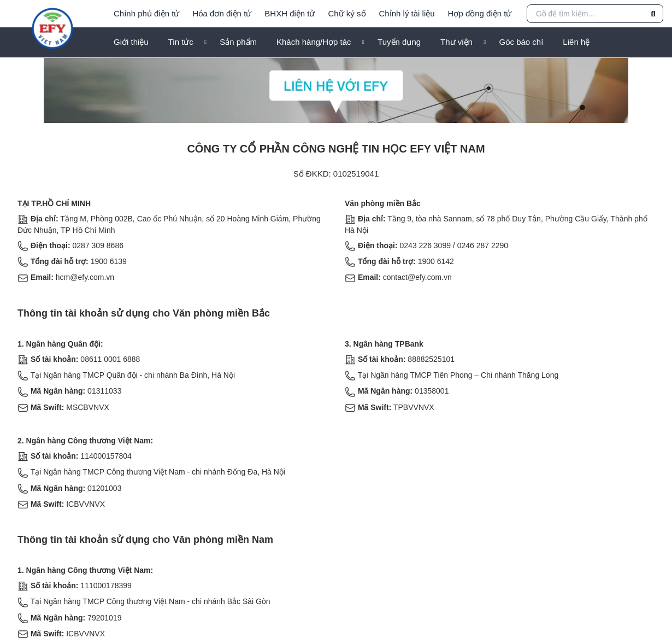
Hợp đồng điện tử (480, 13)
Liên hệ (576, 42)
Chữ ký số (347, 13)
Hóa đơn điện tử (222, 13)
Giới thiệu (131, 42)
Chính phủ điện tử (146, 13)
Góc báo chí (521, 42)
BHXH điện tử (290, 13)
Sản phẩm (238, 42)
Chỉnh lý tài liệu (407, 13)
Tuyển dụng (399, 42)
